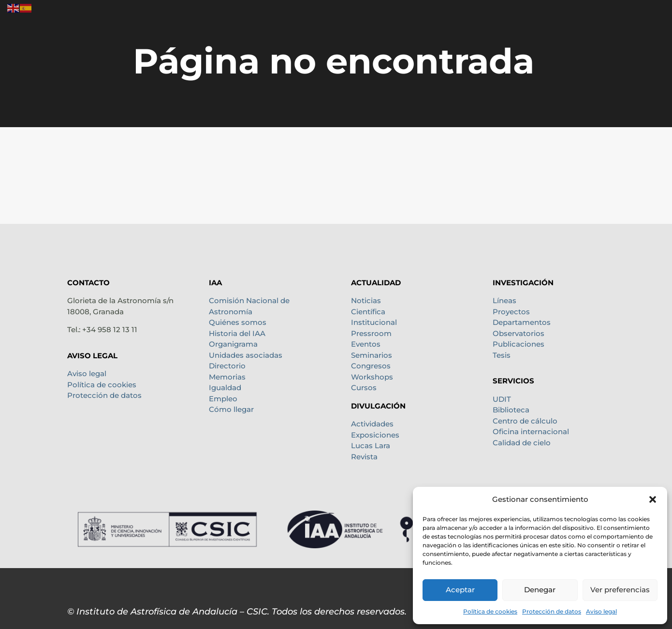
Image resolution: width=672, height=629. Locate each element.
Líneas (504, 300)
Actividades (372, 424)
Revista (364, 457)
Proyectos (511, 312)
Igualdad (225, 388)
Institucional (374, 322)
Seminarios (372, 355)
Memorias (227, 377)
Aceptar (460, 590)
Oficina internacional (531, 432)
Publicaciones (519, 344)
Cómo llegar (231, 409)
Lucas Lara (371, 446)
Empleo (223, 399)
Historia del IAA (237, 333)
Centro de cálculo (525, 421)
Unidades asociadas (246, 355)
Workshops (372, 377)
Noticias (366, 300)
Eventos (366, 344)
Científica (368, 312)
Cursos (364, 388)
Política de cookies (490, 611)
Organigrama (233, 344)
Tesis (502, 355)
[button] (653, 499)
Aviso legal (601, 611)
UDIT (502, 399)
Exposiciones (375, 435)
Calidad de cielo (522, 443)
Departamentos (522, 322)
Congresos (371, 366)
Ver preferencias (620, 590)
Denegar (540, 590)
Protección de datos (552, 611)
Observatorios (519, 333)
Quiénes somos (238, 322)
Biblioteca (511, 410)
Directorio (227, 366)
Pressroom (371, 333)
